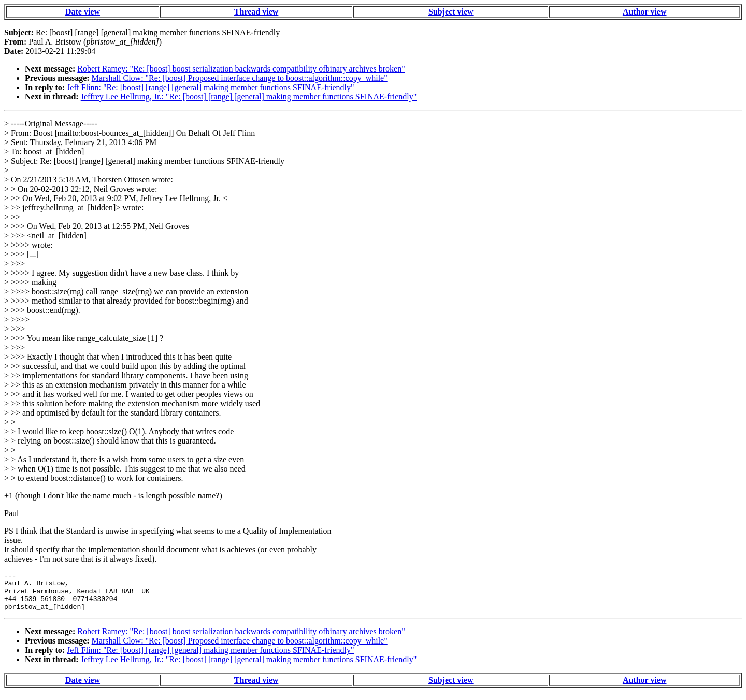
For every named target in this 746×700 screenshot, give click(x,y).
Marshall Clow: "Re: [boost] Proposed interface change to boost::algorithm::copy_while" (240, 78)
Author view (645, 12)
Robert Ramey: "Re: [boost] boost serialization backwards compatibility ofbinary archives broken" (241, 69)
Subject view (451, 12)
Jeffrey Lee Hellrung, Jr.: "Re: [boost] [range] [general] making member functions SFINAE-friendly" (249, 97)
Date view (83, 12)
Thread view (256, 12)
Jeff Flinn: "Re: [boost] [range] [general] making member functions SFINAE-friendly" (210, 87)
